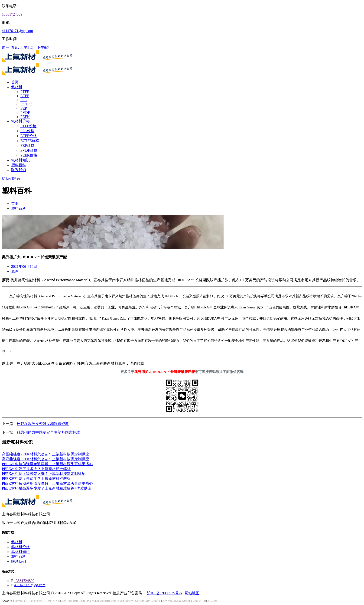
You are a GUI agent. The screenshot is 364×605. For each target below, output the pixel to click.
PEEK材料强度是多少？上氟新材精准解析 (36, 469)
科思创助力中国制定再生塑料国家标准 (48, 432)
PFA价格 (27, 131)
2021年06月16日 (24, 267)
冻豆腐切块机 (184, 601)
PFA (24, 100)
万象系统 (122, 601)
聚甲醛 (19, 601)
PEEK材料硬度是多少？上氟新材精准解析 (36, 479)
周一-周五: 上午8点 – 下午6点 (26, 47)
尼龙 (36, 601)
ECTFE (26, 104)
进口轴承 (212, 601)
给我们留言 (11, 178)
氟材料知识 (20, 160)
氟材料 (17, 87)
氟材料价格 (20, 121)
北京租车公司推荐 (97, 601)
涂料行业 (156, 601)
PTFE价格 (28, 126)
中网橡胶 (145, 601)
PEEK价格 (29, 155)
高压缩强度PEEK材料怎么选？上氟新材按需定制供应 (45, 454)
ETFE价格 (29, 136)
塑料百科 (19, 165)
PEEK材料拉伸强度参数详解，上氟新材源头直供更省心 (47, 464)
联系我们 (19, 170)
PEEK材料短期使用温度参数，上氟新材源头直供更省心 (47, 483)
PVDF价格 (29, 150)
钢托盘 (203, 601)
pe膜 (195, 601)
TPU (30, 601)
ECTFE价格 (30, 141)
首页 (15, 82)
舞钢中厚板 (79, 601)
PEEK (25, 117)
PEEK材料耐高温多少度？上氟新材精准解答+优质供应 (47, 488)
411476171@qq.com (17, 31)
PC (25, 601)
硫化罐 (112, 601)
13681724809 (12, 14)
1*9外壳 (56, 601)
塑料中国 (67, 601)
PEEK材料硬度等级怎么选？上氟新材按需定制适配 (44, 474)
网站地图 (192, 593)
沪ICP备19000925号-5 (164, 593)
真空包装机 (169, 601)
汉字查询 (133, 601)
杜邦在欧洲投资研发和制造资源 (43, 424)
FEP (24, 108)
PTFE (25, 92)
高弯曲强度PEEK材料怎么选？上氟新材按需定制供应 (45, 459)
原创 (15, 271)
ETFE (25, 96)
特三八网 (45, 601)
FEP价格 (27, 146)
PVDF (25, 113)
